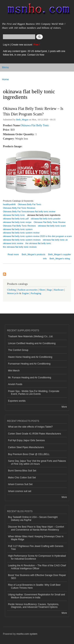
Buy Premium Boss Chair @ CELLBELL (29, 454)
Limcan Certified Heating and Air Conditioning (32, 343)
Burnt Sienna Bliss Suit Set (22, 471)
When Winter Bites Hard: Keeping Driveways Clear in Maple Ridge (36, 538)
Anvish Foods (15, 384)
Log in (6, 45)
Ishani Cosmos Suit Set (20, 484)
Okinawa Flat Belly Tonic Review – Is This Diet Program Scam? (33, 111)
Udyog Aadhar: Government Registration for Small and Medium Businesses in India (37, 596)
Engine (25, 293)
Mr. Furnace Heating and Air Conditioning (30, 378)
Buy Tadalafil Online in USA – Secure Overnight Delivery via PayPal (33, 518)
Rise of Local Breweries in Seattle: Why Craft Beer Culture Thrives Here (34, 586)
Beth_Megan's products (34, 254)
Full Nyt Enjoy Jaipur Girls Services (26, 440)
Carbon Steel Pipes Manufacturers (26, 447)
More (64, 407)
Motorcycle (13, 293)
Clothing (11, 290)
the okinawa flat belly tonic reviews (20, 247)
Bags (49, 290)
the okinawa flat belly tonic (38, 243)
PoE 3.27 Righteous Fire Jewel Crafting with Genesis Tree (36, 548)
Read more (13, 254)
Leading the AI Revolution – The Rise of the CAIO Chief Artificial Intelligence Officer (37, 567)
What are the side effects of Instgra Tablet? (30, 427)
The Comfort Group (18, 350)
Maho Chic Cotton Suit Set (22, 478)
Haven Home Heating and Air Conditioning (30, 357)
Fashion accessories (28, 290)
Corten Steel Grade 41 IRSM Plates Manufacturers (35, 434)
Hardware (59, 290)
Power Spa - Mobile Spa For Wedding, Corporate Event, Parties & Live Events (34, 393)
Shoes (42, 290)
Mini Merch (14, 371)
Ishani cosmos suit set (20, 491)
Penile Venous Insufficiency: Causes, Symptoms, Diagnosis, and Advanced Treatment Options (34, 606)
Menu (5, 67)
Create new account (22, 45)
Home (5, 79)
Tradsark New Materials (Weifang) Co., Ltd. (31, 336)
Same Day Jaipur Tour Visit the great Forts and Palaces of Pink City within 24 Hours (37, 462)
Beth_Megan (22, 120)
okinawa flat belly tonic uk (55, 240)
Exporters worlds (17, 401)
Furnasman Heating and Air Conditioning (29, 364)
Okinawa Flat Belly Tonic (35, 125)
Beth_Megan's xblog (60, 259)
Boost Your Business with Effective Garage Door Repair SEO (37, 577)
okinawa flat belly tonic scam (52, 226)
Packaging (36, 293)
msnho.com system (27, 634)
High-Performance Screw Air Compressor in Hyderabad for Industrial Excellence (37, 557)
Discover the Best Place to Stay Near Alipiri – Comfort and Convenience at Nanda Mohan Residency (36, 528)
